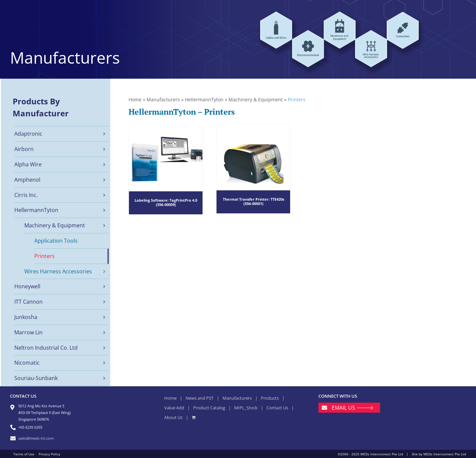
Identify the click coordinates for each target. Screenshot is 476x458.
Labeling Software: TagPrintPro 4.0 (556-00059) (166, 202)
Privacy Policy (49, 454)
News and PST (200, 398)
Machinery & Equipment (256, 99)
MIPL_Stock (246, 408)
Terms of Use (24, 454)
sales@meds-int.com (36, 438)
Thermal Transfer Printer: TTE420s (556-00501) (253, 201)
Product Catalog (209, 408)
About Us (173, 417)
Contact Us (277, 408)
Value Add (174, 408)
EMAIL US (343, 408)
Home (135, 99)
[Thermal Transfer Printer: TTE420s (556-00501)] (253, 169)
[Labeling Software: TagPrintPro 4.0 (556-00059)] (166, 170)
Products (270, 398)
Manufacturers (163, 99)
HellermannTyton (204, 99)
